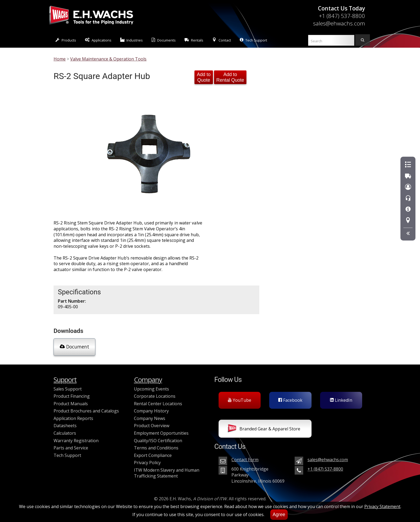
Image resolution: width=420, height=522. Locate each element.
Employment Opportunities (161, 433)
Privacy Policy (147, 463)
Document (74, 347)
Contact (222, 40)
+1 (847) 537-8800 (342, 16)
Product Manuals (71, 404)
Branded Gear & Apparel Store (264, 429)
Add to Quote (204, 77)
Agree (279, 515)
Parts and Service (71, 448)
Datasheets (65, 426)
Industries (132, 40)
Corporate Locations (155, 396)
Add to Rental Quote (230, 77)
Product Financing (72, 396)
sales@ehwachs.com (339, 23)
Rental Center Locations (158, 404)
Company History (151, 411)
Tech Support (253, 40)
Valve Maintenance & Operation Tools (108, 59)
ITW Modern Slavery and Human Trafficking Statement (167, 473)
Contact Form (245, 460)
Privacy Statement (382, 506)
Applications (98, 40)
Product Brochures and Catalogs (86, 411)
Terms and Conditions (156, 448)
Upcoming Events (151, 389)
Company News (150, 418)
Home (60, 59)
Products (66, 40)
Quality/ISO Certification (158, 441)
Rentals (194, 40)
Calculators (65, 433)
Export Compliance (153, 455)
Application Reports (73, 418)
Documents (164, 40)
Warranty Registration (76, 441)
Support (65, 380)
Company (148, 380)
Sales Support (68, 389)
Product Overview (152, 426)
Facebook (290, 400)
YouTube (240, 400)
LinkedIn (341, 400)
